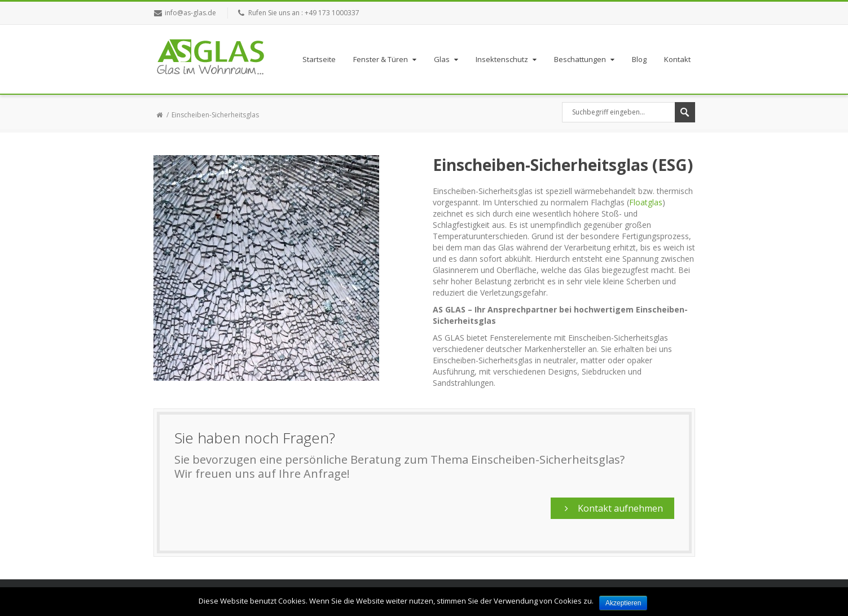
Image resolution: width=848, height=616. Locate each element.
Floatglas (646, 202)
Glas (447, 59)
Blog (639, 59)
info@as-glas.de (190, 13)
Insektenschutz (507, 59)
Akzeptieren (623, 603)
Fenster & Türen (386, 59)
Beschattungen (585, 59)
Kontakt (677, 59)
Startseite (319, 59)
